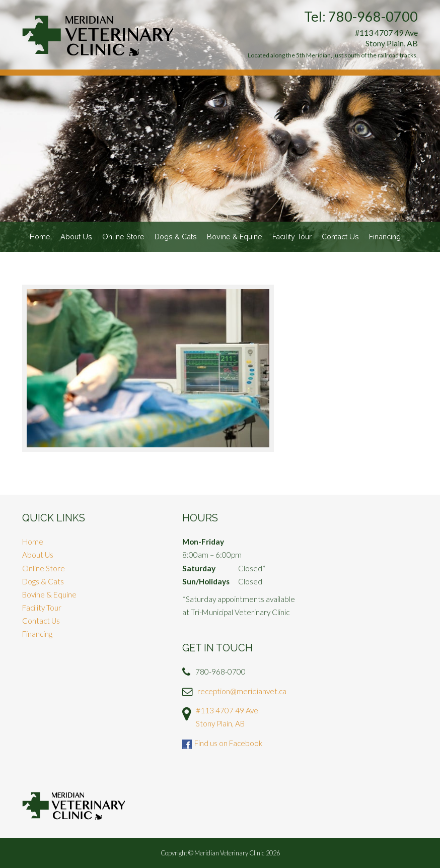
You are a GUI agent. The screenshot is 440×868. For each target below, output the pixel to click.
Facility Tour (292, 237)
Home (40, 237)
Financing (385, 237)
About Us (76, 237)
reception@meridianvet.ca (242, 691)
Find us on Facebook (228, 743)
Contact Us (340, 237)
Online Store (123, 237)
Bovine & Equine (235, 237)
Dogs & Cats (176, 237)
